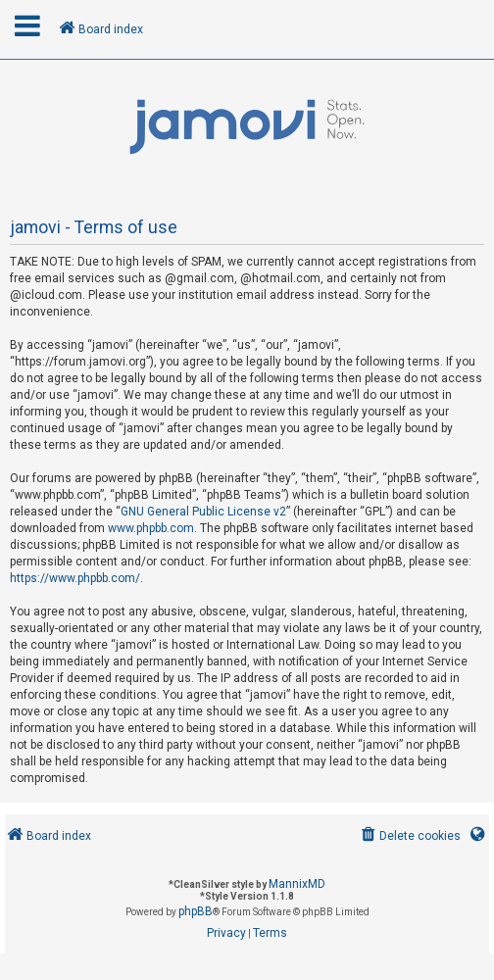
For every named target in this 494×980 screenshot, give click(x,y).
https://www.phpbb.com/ (75, 578)
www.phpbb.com (151, 528)
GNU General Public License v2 (203, 512)
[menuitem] (409, 836)
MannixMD (297, 884)
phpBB (196, 911)
